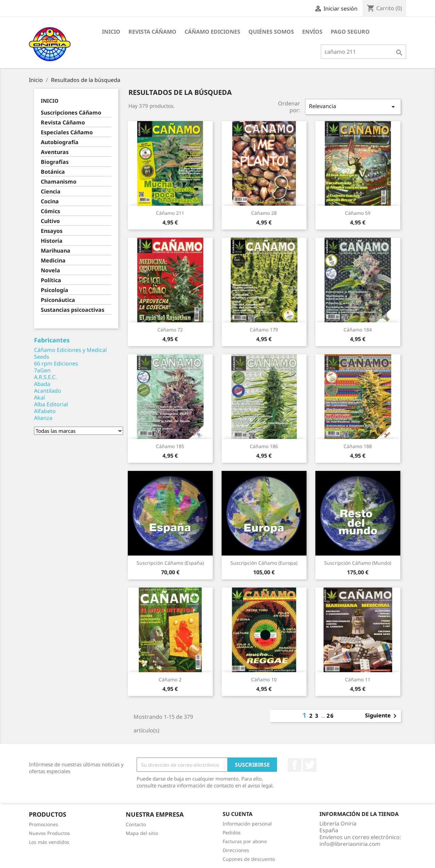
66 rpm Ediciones (56, 363)
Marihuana (56, 251)
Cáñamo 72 (170, 330)
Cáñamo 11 (358, 679)
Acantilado (48, 391)
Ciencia (51, 192)
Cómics (50, 211)
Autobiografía (60, 142)
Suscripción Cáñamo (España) (170, 563)
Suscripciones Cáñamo (71, 113)
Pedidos (232, 832)
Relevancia (353, 107)
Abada (42, 384)
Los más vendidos (49, 842)
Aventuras (55, 152)
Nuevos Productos (49, 833)
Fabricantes (52, 340)
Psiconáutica (58, 300)
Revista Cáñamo (152, 32)
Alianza (43, 418)
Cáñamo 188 (358, 446)
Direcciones (236, 850)
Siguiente (382, 716)
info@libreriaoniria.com (350, 844)
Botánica (53, 172)
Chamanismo (59, 182)
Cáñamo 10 (264, 679)
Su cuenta (238, 814)
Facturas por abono (245, 841)
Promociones (43, 824)
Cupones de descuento (249, 859)
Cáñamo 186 (264, 446)
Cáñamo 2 (170, 679)
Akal (39, 397)
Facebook (295, 765)
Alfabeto (45, 411)
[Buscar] (363, 52)
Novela (50, 270)
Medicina (53, 261)
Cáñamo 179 (264, 330)
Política (51, 280)
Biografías (55, 162)
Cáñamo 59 (358, 213)
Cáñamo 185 (170, 446)
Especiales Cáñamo (67, 132)
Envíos (312, 32)
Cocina (50, 201)
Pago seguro (350, 32)
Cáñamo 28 (264, 213)
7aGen (42, 370)
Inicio (111, 32)
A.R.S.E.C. (45, 377)
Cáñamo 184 (358, 330)
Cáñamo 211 (170, 213)
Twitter (310, 765)
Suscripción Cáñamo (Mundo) (358, 563)
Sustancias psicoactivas (73, 310)
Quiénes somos (271, 32)
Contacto (136, 824)
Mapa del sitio (142, 833)
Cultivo (50, 221)
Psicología (55, 290)
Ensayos (52, 231)
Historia (52, 241)
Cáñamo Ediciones (212, 32)
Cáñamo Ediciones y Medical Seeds (70, 353)
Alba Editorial (51, 404)
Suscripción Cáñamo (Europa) (264, 563)
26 (330, 716)
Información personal (247, 824)
